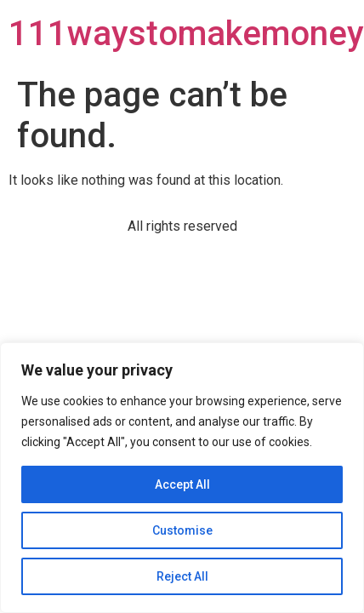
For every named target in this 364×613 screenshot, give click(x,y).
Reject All (182, 576)
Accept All (182, 484)
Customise (182, 530)
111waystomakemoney (186, 34)
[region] (182, 478)
